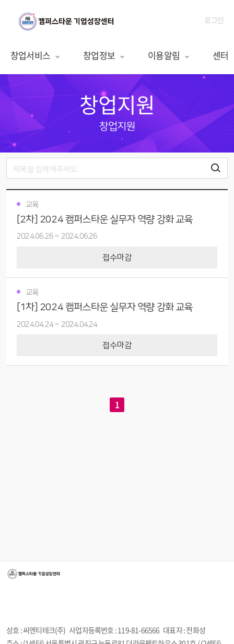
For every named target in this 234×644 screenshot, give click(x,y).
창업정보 (104, 55)
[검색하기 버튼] (216, 168)
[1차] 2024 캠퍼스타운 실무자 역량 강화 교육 (105, 307)
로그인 (214, 20)
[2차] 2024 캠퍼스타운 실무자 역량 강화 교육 (105, 220)
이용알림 (169, 55)
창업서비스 (36, 55)
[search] (117, 168)
